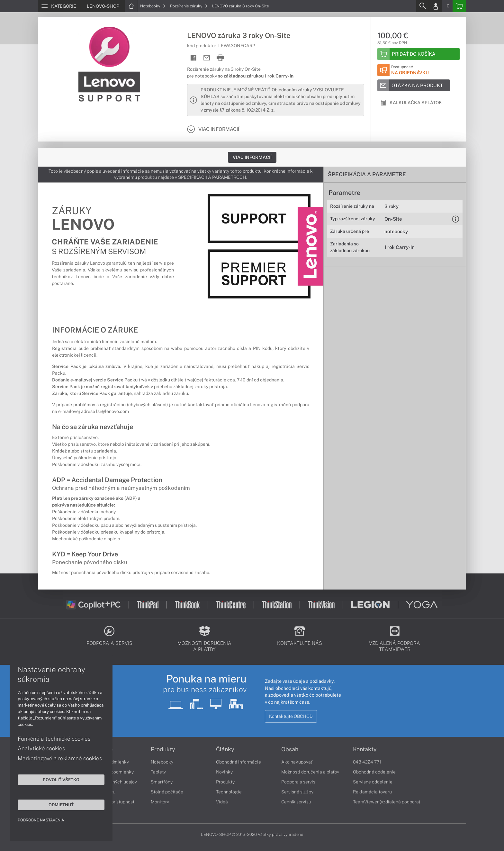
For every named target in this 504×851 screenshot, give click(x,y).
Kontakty (365, 749)
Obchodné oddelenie (374, 772)
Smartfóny (162, 782)
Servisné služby (297, 792)
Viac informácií (252, 157)
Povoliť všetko (61, 780)
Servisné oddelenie (373, 782)
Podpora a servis (298, 782)
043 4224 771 (367, 762)
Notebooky (153, 6)
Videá (222, 802)
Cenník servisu (296, 802)
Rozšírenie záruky (189, 6)
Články (225, 749)
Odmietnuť (61, 805)
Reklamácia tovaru (372, 792)
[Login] (436, 6)
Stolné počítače (167, 792)
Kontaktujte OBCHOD (291, 716)
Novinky (224, 772)
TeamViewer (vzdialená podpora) (387, 802)
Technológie (229, 792)
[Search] (422, 6)
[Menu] (59, 6)
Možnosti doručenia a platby (310, 772)
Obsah (290, 749)
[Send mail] (207, 58)
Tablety (158, 772)
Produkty (163, 749)
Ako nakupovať (297, 762)
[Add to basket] (419, 54)
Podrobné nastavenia (41, 820)
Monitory (160, 802)
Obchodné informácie (239, 762)
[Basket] (459, 6)
